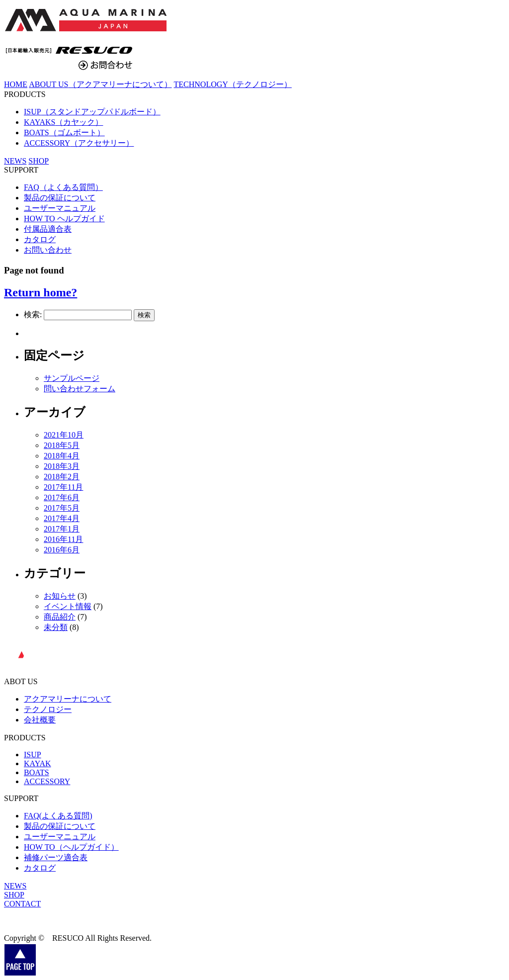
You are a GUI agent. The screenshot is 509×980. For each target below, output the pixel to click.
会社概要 (40, 720)
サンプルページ (72, 378)
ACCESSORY (79, 143)
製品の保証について (60, 198)
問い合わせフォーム (80, 389)
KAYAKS (63, 122)
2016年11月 (63, 539)
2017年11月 (63, 487)
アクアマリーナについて (68, 699)
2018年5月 (62, 445)
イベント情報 (68, 606)
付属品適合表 (48, 229)
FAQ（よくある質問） (63, 187)
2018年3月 (62, 466)
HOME (16, 84)
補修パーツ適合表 (56, 857)
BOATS (64, 133)
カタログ (40, 239)
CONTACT (22, 904)
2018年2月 (62, 477)
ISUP (92, 112)
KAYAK (38, 763)
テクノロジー (48, 709)
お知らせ (60, 596)
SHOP (39, 161)
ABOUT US (100, 84)
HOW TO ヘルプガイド (64, 219)
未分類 (56, 627)
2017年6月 (62, 497)
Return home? (41, 292)
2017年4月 (62, 518)
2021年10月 (64, 435)
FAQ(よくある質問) (58, 816)
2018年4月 (62, 456)
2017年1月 (62, 529)
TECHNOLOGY (233, 84)
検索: (33, 314)
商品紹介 (60, 617)
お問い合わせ (48, 250)
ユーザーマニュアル (60, 208)
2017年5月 (62, 508)
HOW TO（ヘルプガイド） (71, 847)
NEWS (15, 886)
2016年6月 (62, 550)
